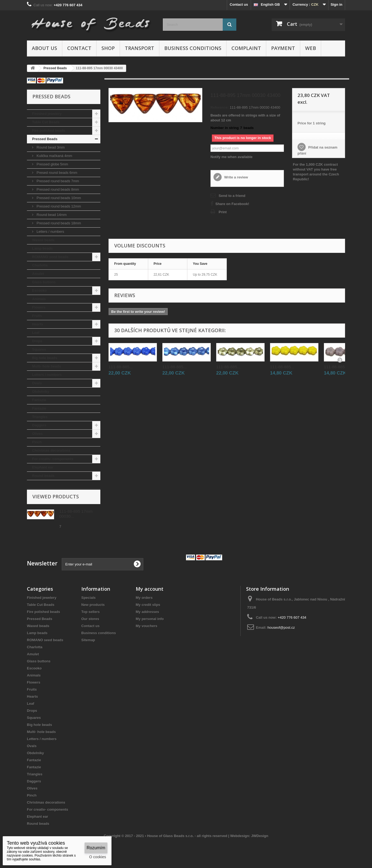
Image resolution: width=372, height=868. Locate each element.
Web (311, 48)
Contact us (239, 4)
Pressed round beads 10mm (58, 198)
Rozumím (96, 848)
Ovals (37, 383)
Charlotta (40, 265)
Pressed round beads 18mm (58, 223)
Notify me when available (232, 157)
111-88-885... (121, 367)
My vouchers (146, 626)
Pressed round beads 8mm (57, 189)
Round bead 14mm (51, 215)
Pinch (37, 442)
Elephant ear (43, 467)
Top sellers (91, 612)
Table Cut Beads (46, 122)
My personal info (150, 619)
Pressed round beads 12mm (58, 206)
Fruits (37, 316)
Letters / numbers (50, 232)
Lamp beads (42, 248)
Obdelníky (41, 391)
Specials (89, 598)
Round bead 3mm (50, 147)
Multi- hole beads (46, 366)
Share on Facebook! (232, 204)
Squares (39, 349)
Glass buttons (44, 282)
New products (93, 605)
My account (150, 589)
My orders (144, 598)
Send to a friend (232, 196)
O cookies (98, 857)
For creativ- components (53, 459)
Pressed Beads (45, 139)
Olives (37, 434)
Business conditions (193, 48)
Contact (79, 48)
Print (223, 212)
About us (44, 48)
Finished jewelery (47, 114)
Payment (283, 48)
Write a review (236, 177)
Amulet (38, 274)
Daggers (39, 425)
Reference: (220, 107)
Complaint (246, 48)
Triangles (40, 417)
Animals (39, 299)
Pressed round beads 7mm (57, 181)
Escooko (39, 290)
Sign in (337, 4)
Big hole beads (45, 358)
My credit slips (148, 605)
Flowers (39, 307)
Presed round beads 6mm (56, 173)
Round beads (43, 476)
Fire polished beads (49, 130)
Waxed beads (43, 240)
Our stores (90, 619)
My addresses (147, 612)
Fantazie (39, 400)
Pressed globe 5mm (52, 164)
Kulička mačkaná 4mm (54, 156)
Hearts (38, 324)
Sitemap (88, 640)
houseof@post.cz (281, 628)
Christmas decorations (51, 450)
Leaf (36, 333)
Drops (37, 341)
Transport (139, 48)
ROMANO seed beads (50, 257)
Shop (108, 48)
